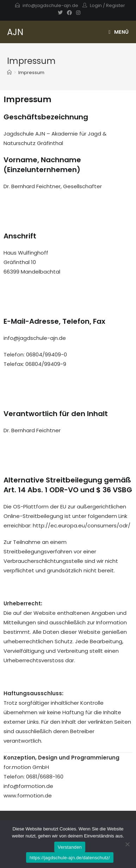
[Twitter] (60, 13)
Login (96, 5)
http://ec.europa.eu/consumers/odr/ (82, 525)
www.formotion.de (28, 795)
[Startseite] (9, 73)
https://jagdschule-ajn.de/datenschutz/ (70, 858)
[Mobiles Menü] (119, 32)
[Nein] (127, 844)
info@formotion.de (28, 786)
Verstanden (70, 847)
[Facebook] (69, 13)
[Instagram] (77, 13)
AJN (15, 32)
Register (116, 5)
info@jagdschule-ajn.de (50, 5)
